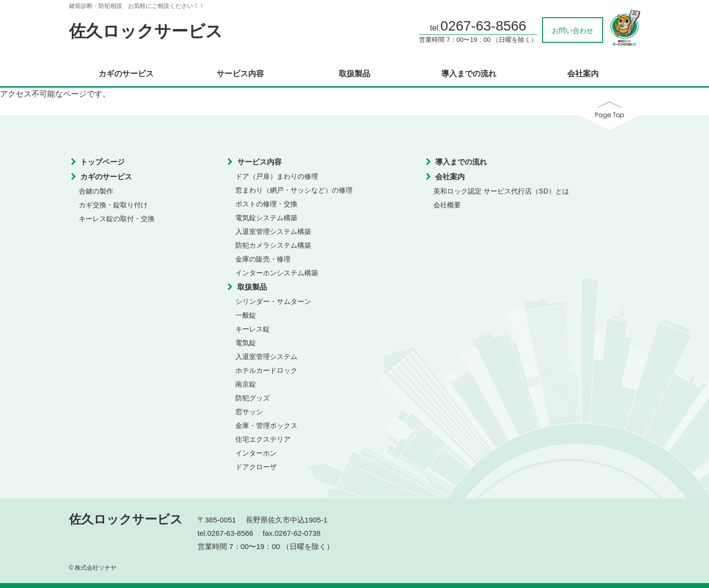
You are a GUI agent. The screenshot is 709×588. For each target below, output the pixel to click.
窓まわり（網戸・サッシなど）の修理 (294, 190)
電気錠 (246, 343)
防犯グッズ (253, 398)
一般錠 (246, 315)
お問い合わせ (573, 31)
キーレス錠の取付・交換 (117, 219)
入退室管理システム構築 (273, 231)
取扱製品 (354, 74)
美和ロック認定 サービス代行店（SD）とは (501, 191)
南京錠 (246, 384)
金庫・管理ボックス (266, 425)
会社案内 (583, 74)
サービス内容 (240, 74)
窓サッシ (249, 412)
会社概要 (447, 205)
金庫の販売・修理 (263, 259)
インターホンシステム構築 (277, 273)
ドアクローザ (256, 467)
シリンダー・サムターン (273, 301)
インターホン (256, 453)
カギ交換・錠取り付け (113, 205)
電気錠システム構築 (266, 218)
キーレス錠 (253, 329)
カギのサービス (126, 74)
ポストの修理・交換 (266, 204)
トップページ (102, 162)
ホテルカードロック (266, 370)
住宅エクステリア (263, 439)
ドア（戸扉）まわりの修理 (277, 176)
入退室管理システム (266, 357)
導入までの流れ (469, 74)
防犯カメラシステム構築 (273, 245)
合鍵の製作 (96, 191)
